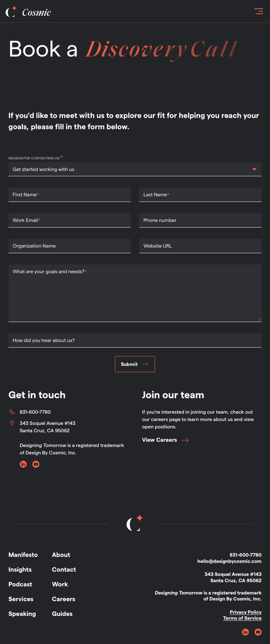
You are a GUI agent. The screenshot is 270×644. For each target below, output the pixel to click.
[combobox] (13, 169)
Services (21, 599)
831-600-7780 (30, 412)
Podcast (20, 584)
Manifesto (23, 555)
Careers (64, 599)
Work (60, 584)
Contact (64, 570)
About (61, 555)
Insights (20, 570)
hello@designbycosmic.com (229, 561)
